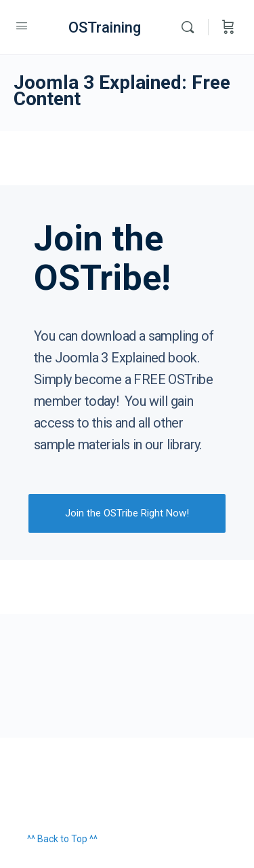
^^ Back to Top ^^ (62, 839)
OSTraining (105, 27)
